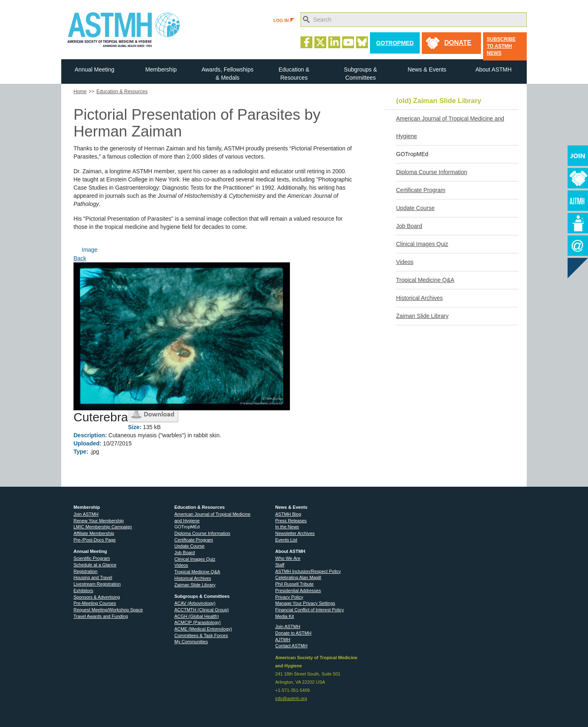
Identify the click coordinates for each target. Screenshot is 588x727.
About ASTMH (493, 69)
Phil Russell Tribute (294, 584)
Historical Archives (419, 298)
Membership (161, 69)
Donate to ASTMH (293, 633)
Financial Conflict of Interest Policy (310, 610)
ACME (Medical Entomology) (203, 629)
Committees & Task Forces (201, 635)
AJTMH (283, 640)
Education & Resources (294, 74)
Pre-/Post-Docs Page (95, 540)
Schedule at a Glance (95, 565)
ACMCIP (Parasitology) (198, 622)
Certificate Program (421, 190)
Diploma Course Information (432, 172)
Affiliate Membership (94, 533)
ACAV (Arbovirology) (195, 603)
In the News (287, 527)
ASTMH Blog (288, 514)
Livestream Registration (97, 584)
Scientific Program (92, 558)
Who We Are (288, 558)
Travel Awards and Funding (101, 616)
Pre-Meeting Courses (95, 603)
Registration (86, 571)
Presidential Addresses (298, 591)
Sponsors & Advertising (97, 597)
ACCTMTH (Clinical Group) (202, 610)
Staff (280, 565)
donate (458, 43)
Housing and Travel (93, 577)
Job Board (409, 226)
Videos (405, 262)
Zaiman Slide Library (422, 316)
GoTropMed (395, 43)
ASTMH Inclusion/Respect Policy (308, 571)
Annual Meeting (95, 69)
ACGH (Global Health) (197, 616)
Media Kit (285, 616)
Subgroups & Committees (360, 74)
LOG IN (284, 20)
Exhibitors (83, 591)
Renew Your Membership (99, 521)
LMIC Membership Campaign (103, 527)
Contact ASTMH (291, 646)
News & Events (427, 69)
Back (80, 258)
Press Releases (291, 521)
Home (80, 92)
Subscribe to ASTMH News (501, 46)
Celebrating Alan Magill (298, 577)
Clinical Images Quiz (422, 244)
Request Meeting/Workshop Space (108, 610)
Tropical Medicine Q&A (425, 280)
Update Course (415, 208)
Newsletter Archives (295, 533)
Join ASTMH (86, 514)
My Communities (191, 642)
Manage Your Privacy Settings (305, 603)
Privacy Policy (289, 597)
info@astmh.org (291, 698)
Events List (286, 540)
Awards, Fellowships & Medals (227, 74)
